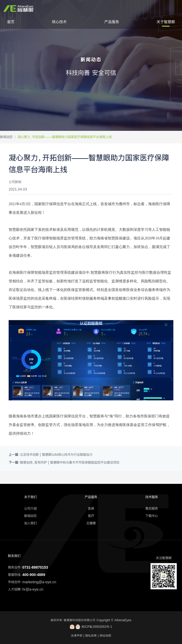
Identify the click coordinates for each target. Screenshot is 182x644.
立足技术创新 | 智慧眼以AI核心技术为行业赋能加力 (56, 455)
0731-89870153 (35, 567)
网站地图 (105, 636)
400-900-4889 (34, 575)
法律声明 (77, 636)
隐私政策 (91, 636)
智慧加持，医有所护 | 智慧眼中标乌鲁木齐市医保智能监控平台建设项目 (70, 462)
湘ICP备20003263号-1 (91, 627)
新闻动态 (6, 137)
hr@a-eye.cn (33, 589)
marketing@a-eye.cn (39, 582)
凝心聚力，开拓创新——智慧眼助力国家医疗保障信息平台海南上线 (65, 137)
